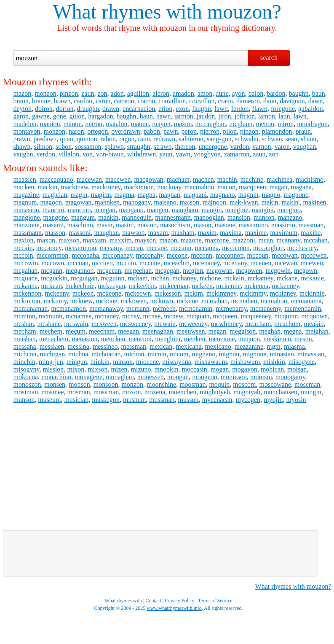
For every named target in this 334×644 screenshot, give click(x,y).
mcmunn (51, 316)
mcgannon (80, 271)
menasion (84, 339)
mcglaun (241, 124)
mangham (185, 210)
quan (67, 139)
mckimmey (221, 293)
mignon (229, 354)
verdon (46, 154)
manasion (26, 210)
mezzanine (249, 346)
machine (252, 179)
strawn (163, 147)
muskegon (106, 400)
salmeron (191, 139)
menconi (140, 339)
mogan (220, 369)
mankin (108, 217)
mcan (266, 240)
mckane (287, 278)
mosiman (26, 392)
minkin (100, 362)
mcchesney (302, 248)
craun (226, 101)
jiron (224, 116)
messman (134, 346)
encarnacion (139, 109)
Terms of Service (215, 601)
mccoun (258, 255)
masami (53, 225)
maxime (256, 233)
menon (265, 124)
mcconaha (85, 255)
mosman (79, 392)
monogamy (290, 377)
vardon (240, 147)
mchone (210, 278)
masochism (175, 225)
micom (179, 354)
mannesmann (173, 217)
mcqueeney (256, 316)
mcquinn (286, 316)
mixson (98, 369)
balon (256, 93)
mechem (51, 331)
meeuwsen (191, 331)
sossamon (88, 147)
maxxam (95, 240)
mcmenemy (266, 309)
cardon (83, 101)
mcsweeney (136, 324)
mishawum (245, 362)
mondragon (312, 124)
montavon (27, 131)
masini (125, 225)
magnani (195, 195)
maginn (101, 195)
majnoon (214, 202)
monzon (45, 93)
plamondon (277, 131)
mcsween (104, 324)
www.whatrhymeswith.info (174, 608)
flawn (259, 109)
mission (53, 369)
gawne (41, 116)
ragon (127, 139)
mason (203, 225)
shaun (309, 139)
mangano (131, 210)
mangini (263, 210)
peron (189, 131)
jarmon (183, 116)
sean (291, 139)
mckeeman (174, 286)
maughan (107, 233)
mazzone (217, 240)
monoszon (27, 384)
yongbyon (207, 154)
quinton (87, 139)
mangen (158, 210)
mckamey (261, 278)
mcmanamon (68, 309)
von (88, 154)
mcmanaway (106, 309)
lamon (267, 116)
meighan (317, 331)
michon (134, 354)
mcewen (312, 263)
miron (286, 124)
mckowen (134, 301)
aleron (161, 93)
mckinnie (312, 293)
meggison (243, 331)
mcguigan (84, 278)
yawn (183, 154)
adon (117, 93)
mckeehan (142, 286)
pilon (230, 131)
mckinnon (27, 301)
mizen (119, 369)
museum (49, 400)
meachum (287, 324)
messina (78, 346)
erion (165, 109)
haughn (127, 116)
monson (79, 384)
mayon (161, 124)
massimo (283, 225)
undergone (213, 147)
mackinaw (74, 187)
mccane (157, 248)
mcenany (235, 263)
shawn (22, 147)
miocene (147, 362)
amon (205, 93)
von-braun (110, 154)
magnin (248, 195)
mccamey (49, 248)
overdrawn (126, 131)
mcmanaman (31, 309)
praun (303, 131)
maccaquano (56, 179)
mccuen (102, 263)
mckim (193, 293)
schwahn (247, 139)
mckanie (313, 278)
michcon (25, 354)
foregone (283, 109)
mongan (178, 377)
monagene (88, 377)
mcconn (202, 255)
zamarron (237, 154)
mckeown (138, 293)
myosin (296, 400)
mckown (162, 301)
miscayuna (176, 362)
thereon (185, 147)
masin (104, 225)
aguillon (138, 93)
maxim (207, 233)
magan (279, 187)
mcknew (81, 301)
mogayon (245, 369)
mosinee (52, 392)
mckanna (26, 286)
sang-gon (219, 139)
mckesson (167, 293)
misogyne (302, 362)
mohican (272, 369)
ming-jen (51, 362)
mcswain (76, 324)
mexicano (218, 346)
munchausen (281, 392)
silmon (43, 147)
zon (102, 93)
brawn (62, 101)
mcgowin (278, 271)
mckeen (202, 286)
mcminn (24, 316)
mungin (311, 392)
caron (103, 101)
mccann (181, 248)
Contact (154, 601)
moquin (219, 384)
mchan (160, 278)
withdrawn (142, 154)
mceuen (261, 263)
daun (270, 101)
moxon (131, 392)
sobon (64, 147)
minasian (282, 354)
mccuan (78, 263)
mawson (133, 233)
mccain (23, 248)
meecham (102, 331)
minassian (311, 354)
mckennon (28, 293)
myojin (273, 400)
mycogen (248, 400)
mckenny (57, 293)
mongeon (205, 377)
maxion (24, 240)
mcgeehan (138, 271)
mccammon (81, 248)
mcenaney (206, 263)
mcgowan (219, 271)
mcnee (152, 316)
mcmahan (214, 301)
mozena (155, 392)
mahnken (107, 202)
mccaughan (210, 124)
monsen (55, 384)
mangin (212, 210)
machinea (279, 179)
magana (301, 187)
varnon (262, 147)
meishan (25, 339)
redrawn (164, 139)
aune (222, 93)
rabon (108, 139)
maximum (284, 233)
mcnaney (107, 316)
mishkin (274, 362)
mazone (191, 240)
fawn (221, 109)
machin (227, 179)
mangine (237, 210)
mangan (105, 210)
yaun (166, 154)
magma (124, 195)
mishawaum (211, 362)
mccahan (316, 240)
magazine (26, 195)
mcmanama (306, 301)
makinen (314, 202)
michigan (53, 354)
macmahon (199, 187)
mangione (27, 217)
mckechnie (80, 286)
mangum (83, 217)
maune (140, 124)
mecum (76, 331)
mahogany (137, 202)
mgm (274, 346)
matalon (117, 124)
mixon (76, 369)
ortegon (98, 131)
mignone (254, 354)
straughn (139, 147)
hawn (164, 116)
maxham (183, 233)
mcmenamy (231, 309)
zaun (88, 93)
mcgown (306, 271)
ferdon (240, 109)
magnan (170, 195)
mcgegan (167, 271)
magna (147, 195)
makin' (291, 202)
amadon (183, 93)
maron (94, 124)
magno (271, 195)
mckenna (257, 286)
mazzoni (243, 240)
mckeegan (111, 286)
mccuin (126, 263)
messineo (105, 346)
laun (284, 116)
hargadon (100, 116)
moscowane (275, 384)
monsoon (106, 384)
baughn (299, 93)
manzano (290, 217)
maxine (311, 233)
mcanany (288, 240)
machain (178, 179)
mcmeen (164, 309)
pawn (171, 131)
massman (311, 225)
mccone (177, 255)
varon (282, 147)
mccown (53, 263)
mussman (162, 400)
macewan (89, 179)
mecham (25, 331)
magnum (25, 202)
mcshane (49, 324)
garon (21, 116)
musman (134, 400)
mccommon (53, 255)
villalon (69, 154)
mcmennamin (303, 309)
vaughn (23, 154)
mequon (249, 339)
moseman (307, 384)
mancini (53, 210)
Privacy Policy (179, 601)
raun (144, 139)
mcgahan (26, 271)
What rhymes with (127, 12)
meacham (258, 324)
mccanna (207, 248)
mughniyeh (215, 392)
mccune (150, 263)
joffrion (244, 116)
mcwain (165, 324)
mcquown (314, 316)
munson (24, 400)
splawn (114, 147)
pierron (210, 131)
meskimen (277, 339)
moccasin (194, 369)
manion (50, 124)
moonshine (161, 384)
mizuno (141, 369)
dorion (65, 109)
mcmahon (274, 301)
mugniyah (247, 392)
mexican (161, 346)
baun (319, 93)
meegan (128, 331)
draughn (88, 109)
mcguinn (112, 278)
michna (78, 354)
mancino (79, 210)
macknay (169, 187)
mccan (134, 248)
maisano (165, 202)
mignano (203, 354)
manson (264, 217)
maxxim (120, 240)
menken (195, 339)
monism (261, 377)
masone (225, 225)
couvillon (202, 101)
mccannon (236, 248)
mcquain (198, 316)
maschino (80, 225)
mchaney (184, 278)
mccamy (111, 248)
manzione (27, 225)
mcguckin (54, 278)
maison (190, 202)
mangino (289, 210)
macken (24, 187)
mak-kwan (244, 202)
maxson (69, 240)
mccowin (26, 263)
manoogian (209, 217)
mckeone (109, 293)
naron (76, 131)
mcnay (131, 316)
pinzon (69, 93)
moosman (192, 384)
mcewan (286, 263)
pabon (152, 131)
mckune (188, 301)
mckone (107, 301)
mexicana (188, 346)
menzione (222, 339)
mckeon (83, 293)
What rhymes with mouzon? (293, 586)
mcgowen (249, 271)
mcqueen (225, 316)
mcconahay (118, 255)
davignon (292, 101)
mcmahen (244, 301)
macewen (118, 179)
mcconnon (230, 255)
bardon (276, 93)
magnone (296, 195)
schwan (272, 139)
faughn (201, 109)
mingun (77, 362)
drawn (111, 109)
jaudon (206, 116)
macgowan (148, 179)
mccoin (23, 255)
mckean (51, 286)
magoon (51, 202)
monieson (234, 377)
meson (303, 339)
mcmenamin (196, 309)
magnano (223, 195)
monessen (151, 377)
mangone (56, 217)
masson (55, 233)
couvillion (172, 101)
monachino (56, 377)
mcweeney (193, 324)
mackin (47, 187)
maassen (25, 179)
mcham (138, 278)
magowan (78, 202)
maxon (46, 240)
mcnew (173, 316)
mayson (145, 240)
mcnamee (79, 316)
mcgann (52, 271)
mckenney (285, 286)
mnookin (166, 369)
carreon (124, 101)
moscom (244, 384)
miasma (294, 346)
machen (203, 179)
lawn (300, 116)
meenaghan (158, 331)
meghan (270, 331)
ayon (239, 93)
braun (21, 101)
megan (217, 331)
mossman (106, 392)
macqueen (253, 187)
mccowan (285, 255)
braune (41, 101)
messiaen (52, 346)
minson (123, 362)
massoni (80, 233)
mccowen (314, 255)
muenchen (182, 392)
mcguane (26, 278)
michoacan (106, 354)
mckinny (55, 301)
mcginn (193, 271)
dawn (316, 101)
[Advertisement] (167, 467)
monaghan (120, 377)
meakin (314, 324)
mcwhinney (226, 324)
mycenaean (217, 400)
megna (293, 331)
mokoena (26, 377)
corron (146, 101)
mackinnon (139, 187)
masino (147, 225)
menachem (54, 339)
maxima (231, 233)
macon (226, 187)
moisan (297, 369)
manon (73, 124)
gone (60, 116)
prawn (22, 139)
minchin (24, 362)
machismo (310, 179)
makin (270, 202)
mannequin (137, 217)
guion (77, 116)
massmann (28, 233)
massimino (253, 225)
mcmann (138, 309)
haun (146, 116)
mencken (113, 339)
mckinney (283, 293)
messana (25, 346)
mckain (234, 278)
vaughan (305, 147)
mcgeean (109, 271)
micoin (157, 354)
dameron (248, 101)
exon (182, 109)
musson (188, 400)
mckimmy (253, 293)
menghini (168, 339)
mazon (23, 93)
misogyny (27, 369)
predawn (45, 139)
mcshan (24, 324)
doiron (44, 109)
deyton (23, 109)
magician (55, 195)
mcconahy (150, 255)
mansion (239, 217)
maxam (158, 233)
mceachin (177, 263)
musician (76, 400)
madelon (25, 124)
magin (79, 195)
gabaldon (311, 109)
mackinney (106, 187)
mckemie (228, 286)
